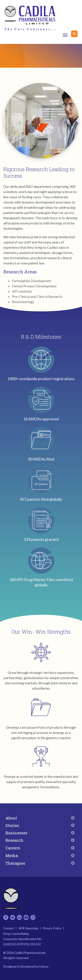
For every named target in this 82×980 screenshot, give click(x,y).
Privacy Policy (52, 928)
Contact (9, 928)
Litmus (44, 966)
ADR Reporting (28, 928)
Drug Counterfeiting (16, 934)
